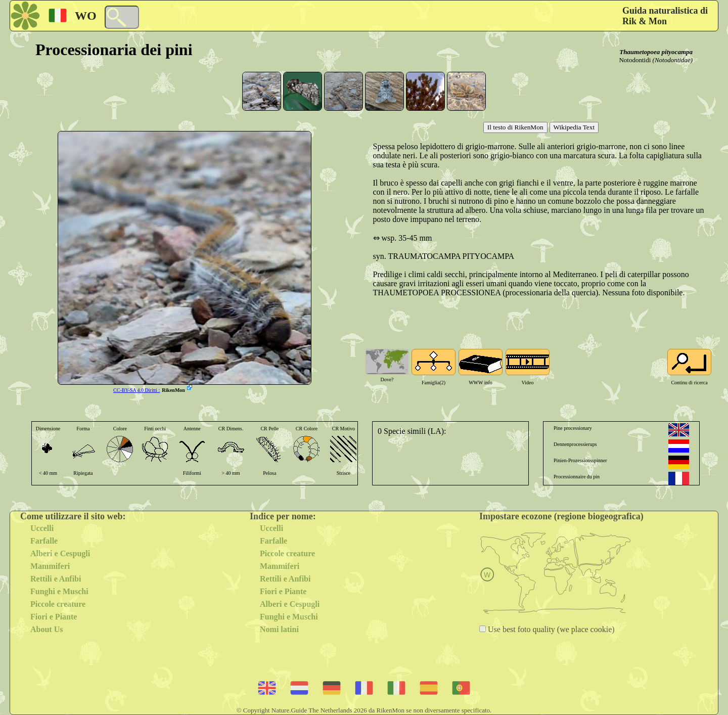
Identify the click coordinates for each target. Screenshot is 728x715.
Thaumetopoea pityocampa (656, 52)
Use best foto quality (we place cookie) (550, 629)
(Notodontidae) (673, 60)
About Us (47, 629)
